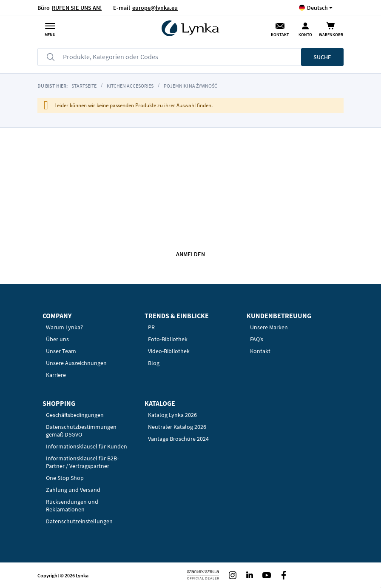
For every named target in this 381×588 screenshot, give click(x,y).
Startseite (84, 86)
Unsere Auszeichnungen (76, 363)
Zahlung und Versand (73, 490)
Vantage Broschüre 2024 (178, 439)
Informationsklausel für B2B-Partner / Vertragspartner (82, 462)
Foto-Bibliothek (168, 339)
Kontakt (280, 35)
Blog (154, 363)
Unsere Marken (269, 327)
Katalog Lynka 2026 (172, 415)
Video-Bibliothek (169, 351)
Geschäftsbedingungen (75, 415)
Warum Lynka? (64, 327)
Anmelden (190, 254)
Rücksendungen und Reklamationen (72, 505)
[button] (317, 7)
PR (151, 327)
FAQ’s (257, 339)
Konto (305, 35)
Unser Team (61, 351)
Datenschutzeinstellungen (79, 521)
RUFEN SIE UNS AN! (77, 8)
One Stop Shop (65, 478)
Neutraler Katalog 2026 (177, 427)
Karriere (56, 375)
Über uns (57, 339)
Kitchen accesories (130, 86)
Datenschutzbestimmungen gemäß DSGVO (81, 431)
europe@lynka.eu (155, 8)
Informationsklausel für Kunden (87, 446)
